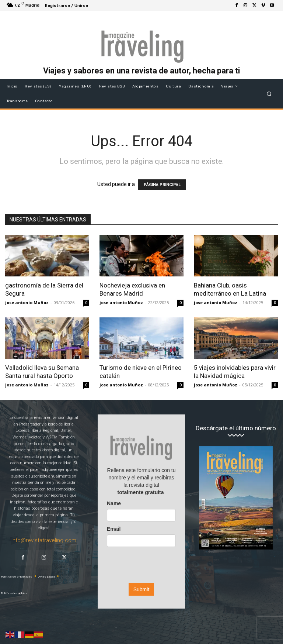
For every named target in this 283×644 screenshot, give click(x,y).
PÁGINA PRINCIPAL (162, 185)
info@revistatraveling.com (44, 540)
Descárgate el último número (236, 428)
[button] (269, 94)
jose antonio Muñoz (27, 302)
